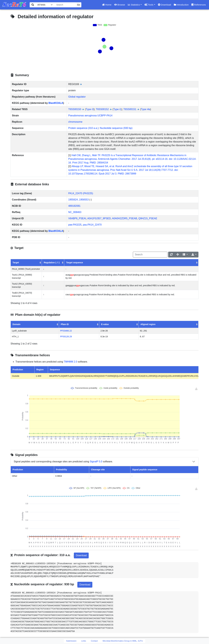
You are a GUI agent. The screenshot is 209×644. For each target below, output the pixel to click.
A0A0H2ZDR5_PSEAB (125, 218)
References (199, 5)
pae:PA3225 (75, 225)
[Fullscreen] (178, 255)
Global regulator (77, 97)
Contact (94, 641)
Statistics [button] (134, 5)
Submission (71, 641)
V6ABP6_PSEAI (77, 218)
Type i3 (90, 109)
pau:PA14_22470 (92, 225)
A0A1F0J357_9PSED (99, 218)
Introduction (181, 5)
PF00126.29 (66, 337)
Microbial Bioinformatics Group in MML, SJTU (123, 641)
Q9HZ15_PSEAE (148, 218)
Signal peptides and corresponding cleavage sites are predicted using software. (63, 462)
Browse (120, 5)
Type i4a (146, 109)
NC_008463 (75, 212)
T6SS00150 (75, 109)
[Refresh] (171, 255)
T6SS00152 (102, 109)
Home (107, 5)
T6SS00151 (130, 109)
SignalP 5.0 (96, 462)
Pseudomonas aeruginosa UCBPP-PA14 (90, 116)
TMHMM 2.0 (70, 362)
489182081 (74, 206)
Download (165, 5)
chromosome (75, 122)
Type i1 (117, 109)
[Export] (194, 255)
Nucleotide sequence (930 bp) (116, 128)
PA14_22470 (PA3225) (81, 193)
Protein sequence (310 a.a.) (83, 128)
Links (84, 641)
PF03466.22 (66, 331)
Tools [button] (149, 5)
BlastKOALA (56, 103)
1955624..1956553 (78, 200)
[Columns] (185, 255)
